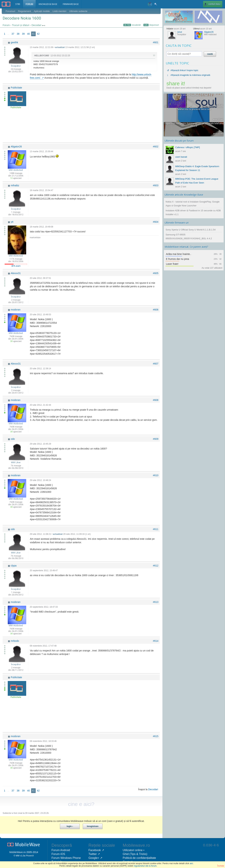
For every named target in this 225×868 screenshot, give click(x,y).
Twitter (93, 854)
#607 (156, 364)
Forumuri (11, 11)
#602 (156, 147)
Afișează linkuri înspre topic (184, 70)
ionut (180, 32)
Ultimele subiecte (80, 11)
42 (38, 34)
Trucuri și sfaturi (21, 25)
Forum (30, 4)
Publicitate (16, 88)
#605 (156, 273)
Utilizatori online (133, 850)
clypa (14, 566)
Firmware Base (73, 4)
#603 (156, 186)
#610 (156, 476)
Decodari (36, 25)
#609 (156, 439)
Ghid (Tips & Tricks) (135, 854)
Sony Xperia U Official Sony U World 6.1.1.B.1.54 (191, 230)
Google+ (94, 858)
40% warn (16, 266)
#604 (156, 222)
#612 (156, 566)
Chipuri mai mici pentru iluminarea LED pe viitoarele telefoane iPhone (194, 125)
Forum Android (61, 850)
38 (18, 34)
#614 (156, 641)
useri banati (181, 157)
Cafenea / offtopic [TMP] (188, 147)
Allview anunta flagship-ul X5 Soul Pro (194, 95)
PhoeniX (30, 856)
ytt (12, 222)
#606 (156, 310)
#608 (156, 400)
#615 (156, 736)
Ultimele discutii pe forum (179, 141)
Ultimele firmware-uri (177, 223)
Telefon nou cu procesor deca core (194, 109)
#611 (156, 529)
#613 (156, 602)
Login (69, 826)
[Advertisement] (94, 116)
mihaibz (15, 186)
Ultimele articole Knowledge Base (184, 195)
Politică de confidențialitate (139, 858)
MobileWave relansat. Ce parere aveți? (187, 247)
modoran (16, 310)
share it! (176, 83)
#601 (156, 43)
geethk (14, 43)
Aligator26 (16, 147)
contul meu (212, 4)
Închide (221, 866)
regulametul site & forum (145, 866)
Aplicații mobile (43, 11)
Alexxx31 (16, 273)
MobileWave (16, 852)
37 (13, 34)
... (8, 34)
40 (28, 34)
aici (191, 863)
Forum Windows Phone (66, 858)
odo (13, 439)
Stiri (18, 4)
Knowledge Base (49, 4)
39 (23, 34)
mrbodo (15, 641)
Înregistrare (93, 826)
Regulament (25, 11)
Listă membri (61, 11)
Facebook (95, 850)
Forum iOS (58, 854)
